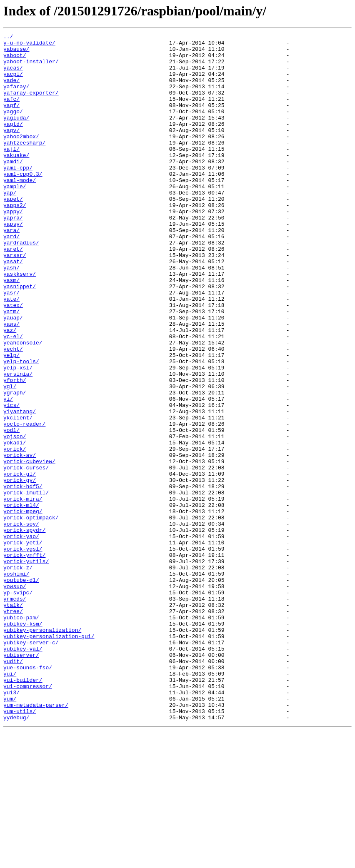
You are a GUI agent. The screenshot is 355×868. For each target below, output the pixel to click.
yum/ (10, 832)
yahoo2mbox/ (21, 157)
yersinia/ (18, 442)
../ (8, 37)
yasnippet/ (20, 337)
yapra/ (13, 255)
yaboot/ (15, 60)
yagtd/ (13, 142)
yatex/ (13, 360)
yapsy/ (13, 262)
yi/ (8, 472)
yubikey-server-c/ (31, 765)
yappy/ (13, 247)
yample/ (15, 217)
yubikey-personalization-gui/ (49, 757)
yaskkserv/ (20, 322)
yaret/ (13, 292)
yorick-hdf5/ (23, 577)
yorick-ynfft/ (24, 660)
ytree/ (13, 727)
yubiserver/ (21, 780)
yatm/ (11, 367)
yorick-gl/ (20, 562)
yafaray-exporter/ (31, 105)
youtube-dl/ (21, 690)
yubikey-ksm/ (23, 742)
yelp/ (11, 420)
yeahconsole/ (23, 405)
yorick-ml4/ (21, 600)
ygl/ (10, 457)
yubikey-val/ (23, 772)
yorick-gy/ (20, 570)
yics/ (11, 480)
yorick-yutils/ (26, 667)
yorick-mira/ (23, 592)
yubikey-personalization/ (42, 750)
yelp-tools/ (21, 427)
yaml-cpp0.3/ (23, 202)
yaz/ (10, 390)
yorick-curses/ (26, 555)
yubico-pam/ (21, 735)
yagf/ (11, 120)
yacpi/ (13, 82)
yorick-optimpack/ (31, 615)
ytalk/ (13, 720)
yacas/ (13, 75)
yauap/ (13, 375)
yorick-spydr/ (24, 630)
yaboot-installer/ (31, 67)
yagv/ (11, 150)
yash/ (11, 315)
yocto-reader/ (24, 502)
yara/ (11, 270)
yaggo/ (13, 127)
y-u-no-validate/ (29, 45)
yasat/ (13, 307)
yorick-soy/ (21, 622)
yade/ (11, 90)
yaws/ (11, 382)
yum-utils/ (20, 847)
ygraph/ (15, 465)
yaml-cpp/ (18, 195)
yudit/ (13, 787)
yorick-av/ (20, 540)
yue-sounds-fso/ (28, 795)
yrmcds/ (15, 712)
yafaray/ (16, 97)
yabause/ (16, 52)
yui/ (10, 802)
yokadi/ (15, 525)
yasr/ (11, 345)
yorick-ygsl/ (23, 652)
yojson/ (15, 517)
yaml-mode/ (20, 210)
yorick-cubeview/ (29, 547)
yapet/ (13, 232)
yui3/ (11, 825)
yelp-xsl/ (18, 435)
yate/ (11, 352)
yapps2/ (15, 240)
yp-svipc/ (18, 705)
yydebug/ (16, 855)
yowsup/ (15, 697)
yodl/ (11, 510)
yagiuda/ (16, 135)
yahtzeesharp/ (24, 165)
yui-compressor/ (28, 817)
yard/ (11, 277)
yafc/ (11, 112)
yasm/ (11, 330)
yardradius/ (21, 285)
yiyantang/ (20, 487)
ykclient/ (18, 495)
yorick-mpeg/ (23, 607)
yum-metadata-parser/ (36, 840)
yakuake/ (16, 180)
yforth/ (15, 450)
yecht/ (13, 412)
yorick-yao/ (21, 637)
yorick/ (15, 532)
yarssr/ (15, 300)
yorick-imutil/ (26, 585)
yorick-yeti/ (23, 645)
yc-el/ (13, 397)
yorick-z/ (18, 675)
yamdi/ (13, 187)
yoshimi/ (16, 682)
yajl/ (11, 172)
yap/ (10, 225)
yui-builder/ (23, 810)
